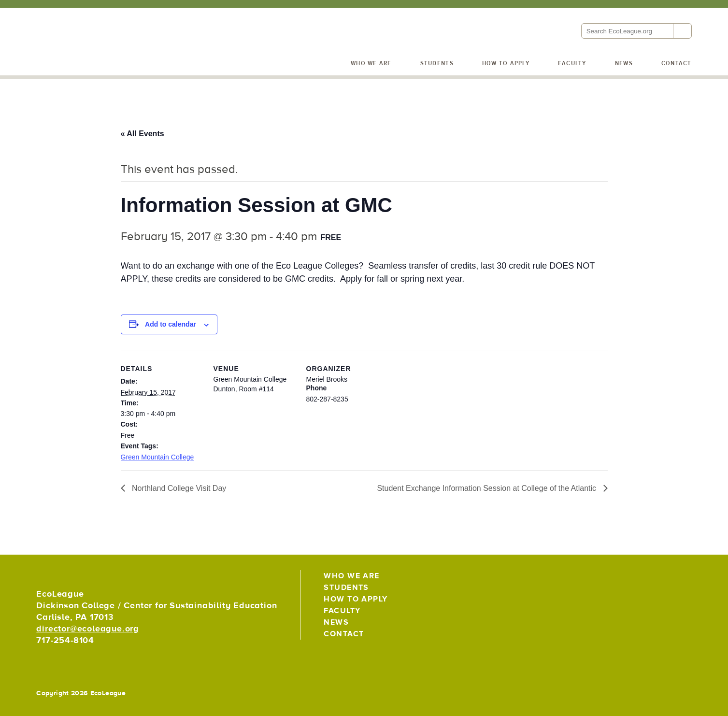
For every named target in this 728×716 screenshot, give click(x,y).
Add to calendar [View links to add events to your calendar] (171, 324)
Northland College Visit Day (178, 488)
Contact (677, 63)
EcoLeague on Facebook (661, 580)
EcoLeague (101, 58)
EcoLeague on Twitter (640, 580)
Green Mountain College (157, 457)
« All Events (143, 134)
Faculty (572, 63)
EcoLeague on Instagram (682, 580)
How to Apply (506, 63)
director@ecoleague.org (88, 629)
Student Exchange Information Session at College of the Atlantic (487, 488)
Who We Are (371, 63)
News (624, 63)
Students (437, 63)
